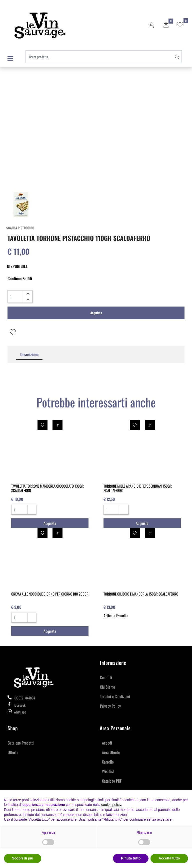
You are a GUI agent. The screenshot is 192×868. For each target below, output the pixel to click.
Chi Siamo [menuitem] (107, 687)
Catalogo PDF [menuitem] (112, 781)
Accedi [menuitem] (107, 743)
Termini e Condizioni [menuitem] (115, 696)
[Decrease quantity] (28, 300)
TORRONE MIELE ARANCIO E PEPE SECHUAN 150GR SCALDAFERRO (138, 488)
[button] (177, 57)
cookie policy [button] (111, 805)
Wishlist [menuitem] (108, 771)
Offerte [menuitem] (13, 752)
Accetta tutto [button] (169, 858)
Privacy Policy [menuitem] (110, 706)
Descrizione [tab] (29, 354)
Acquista (96, 313)
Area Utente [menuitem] (111, 752)
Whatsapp (20, 712)
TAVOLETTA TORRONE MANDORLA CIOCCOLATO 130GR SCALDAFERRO (47, 488)
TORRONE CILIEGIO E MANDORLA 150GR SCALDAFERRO (141, 594)
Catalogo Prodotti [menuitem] (21, 743)
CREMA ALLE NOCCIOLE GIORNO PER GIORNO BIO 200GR (50, 594)
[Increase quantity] (28, 294)
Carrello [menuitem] (108, 762)
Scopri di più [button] (23, 858)
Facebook (16, 705)
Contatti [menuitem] (106, 677)
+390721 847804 (21, 698)
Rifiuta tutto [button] (131, 858)
